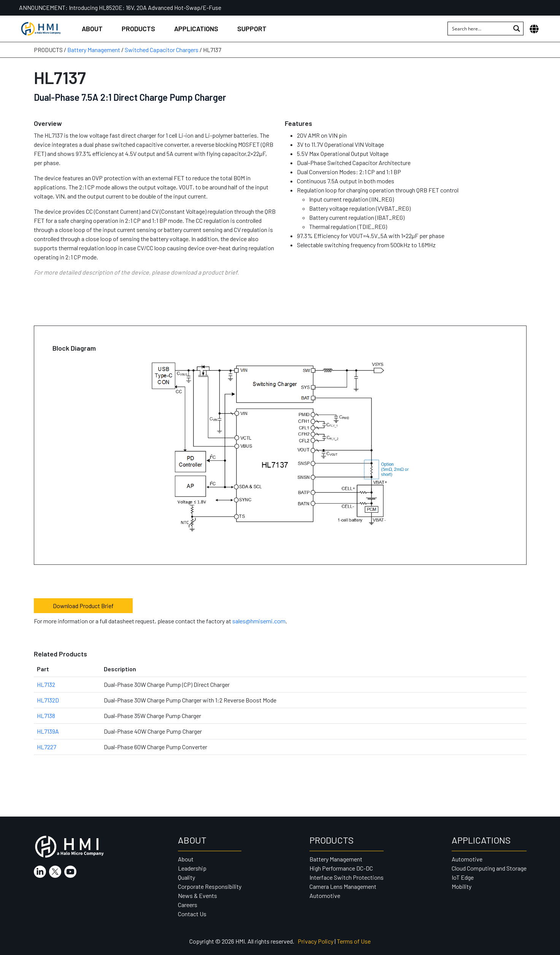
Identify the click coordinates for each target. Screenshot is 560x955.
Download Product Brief (83, 606)
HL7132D (48, 700)
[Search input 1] (479, 29)
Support (252, 29)
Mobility (462, 886)
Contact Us (192, 914)
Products (138, 29)
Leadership (192, 868)
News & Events (198, 895)
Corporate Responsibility (210, 886)
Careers (188, 905)
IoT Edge (463, 877)
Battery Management (94, 50)
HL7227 (47, 747)
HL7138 (46, 716)
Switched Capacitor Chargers (162, 50)
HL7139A (48, 731)
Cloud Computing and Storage (489, 868)
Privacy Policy (316, 941)
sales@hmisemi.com (259, 621)
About (92, 29)
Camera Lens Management (343, 886)
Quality (186, 877)
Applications (196, 29)
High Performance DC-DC (341, 868)
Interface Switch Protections (347, 877)
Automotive (325, 895)
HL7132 (46, 684)
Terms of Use (354, 941)
